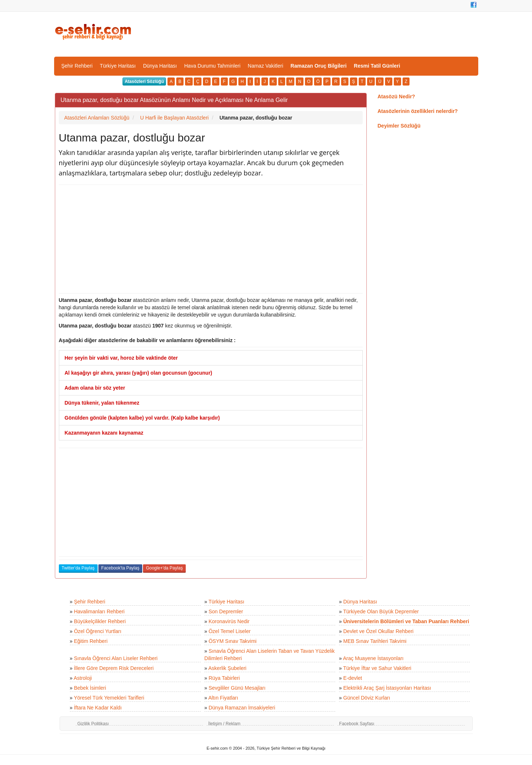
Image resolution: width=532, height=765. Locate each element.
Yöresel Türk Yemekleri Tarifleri (109, 698)
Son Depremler (226, 611)
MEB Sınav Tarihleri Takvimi (375, 641)
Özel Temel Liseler (229, 631)
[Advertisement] (211, 239)
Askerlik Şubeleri (227, 668)
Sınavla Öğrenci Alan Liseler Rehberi (116, 658)
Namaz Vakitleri (266, 66)
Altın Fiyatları (223, 698)
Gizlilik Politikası (93, 724)
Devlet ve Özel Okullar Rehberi (378, 631)
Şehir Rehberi (77, 66)
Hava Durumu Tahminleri (212, 66)
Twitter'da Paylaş (78, 568)
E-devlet (353, 678)
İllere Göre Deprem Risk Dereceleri (114, 668)
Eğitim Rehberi (91, 641)
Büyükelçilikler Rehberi (100, 621)
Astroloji (83, 678)
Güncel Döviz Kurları (367, 698)
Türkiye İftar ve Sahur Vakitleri (377, 668)
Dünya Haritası (160, 66)
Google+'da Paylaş (164, 568)
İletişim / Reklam (225, 724)
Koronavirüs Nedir (229, 621)
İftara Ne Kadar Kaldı (98, 708)
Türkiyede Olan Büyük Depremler (381, 611)
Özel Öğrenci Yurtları (98, 631)
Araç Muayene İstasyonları (373, 658)
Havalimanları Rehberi (99, 611)
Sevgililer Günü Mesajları (237, 688)
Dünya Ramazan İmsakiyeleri (242, 708)
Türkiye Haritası (118, 66)
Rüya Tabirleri (224, 678)
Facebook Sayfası (357, 724)
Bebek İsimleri (90, 688)
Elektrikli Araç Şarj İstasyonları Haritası (387, 688)
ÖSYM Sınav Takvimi (232, 641)
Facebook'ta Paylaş (120, 568)
